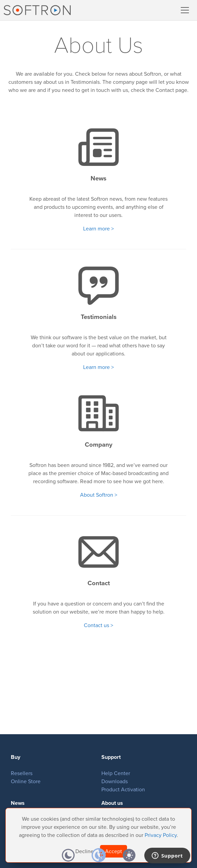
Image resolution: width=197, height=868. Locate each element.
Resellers (22, 773)
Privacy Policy (161, 835)
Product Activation (123, 789)
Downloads (115, 781)
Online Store (26, 781)
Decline (84, 851)
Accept (114, 851)
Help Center (116, 773)
